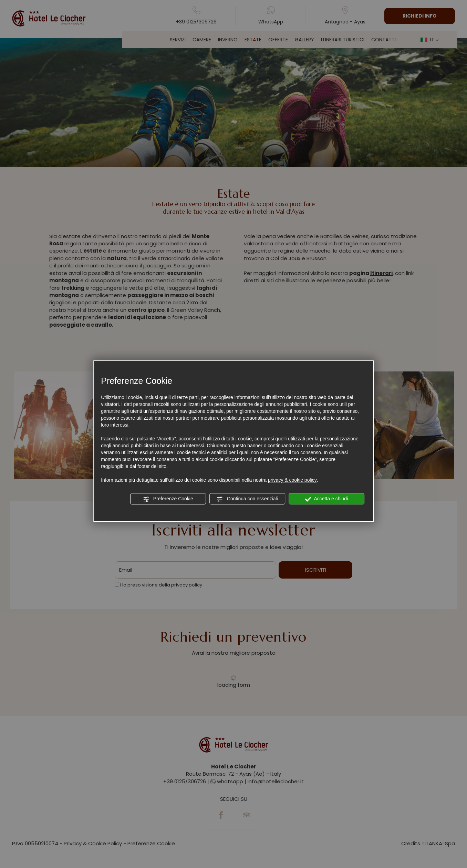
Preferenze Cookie (168, 499)
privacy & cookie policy (292, 480)
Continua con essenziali (247, 499)
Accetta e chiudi (326, 499)
